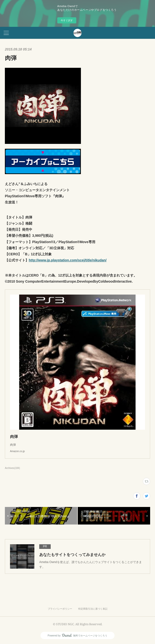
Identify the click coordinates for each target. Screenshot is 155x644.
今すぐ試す (67, 20)
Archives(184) (12, 468)
